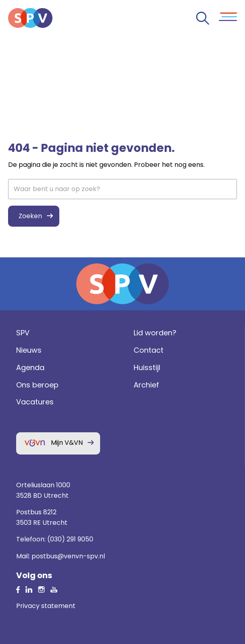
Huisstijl (147, 367)
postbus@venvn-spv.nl (68, 556)
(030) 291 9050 (70, 539)
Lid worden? (155, 333)
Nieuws (29, 350)
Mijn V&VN (67, 443)
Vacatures (35, 402)
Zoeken (30, 216)
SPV (23, 333)
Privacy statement (46, 606)
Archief (146, 385)
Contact (149, 350)
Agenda (30, 367)
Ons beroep (37, 385)
